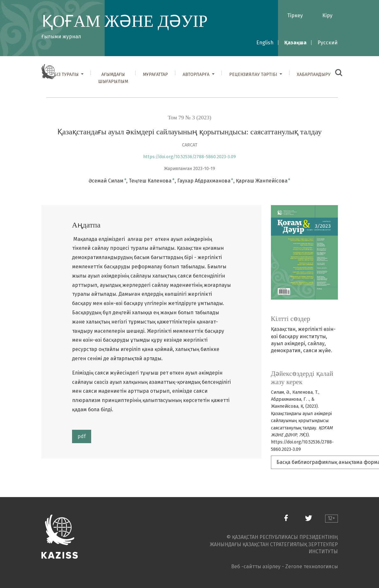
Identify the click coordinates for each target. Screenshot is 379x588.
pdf (82, 436)
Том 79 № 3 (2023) (189, 117)
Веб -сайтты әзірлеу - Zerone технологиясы (284, 566)
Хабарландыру (314, 74)
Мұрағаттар (155, 74)
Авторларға (197, 74)
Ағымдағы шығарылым (113, 78)
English (265, 43)
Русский (328, 43)
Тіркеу (295, 15)
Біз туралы (67, 74)
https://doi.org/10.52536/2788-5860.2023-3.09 (189, 157)
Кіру (327, 15)
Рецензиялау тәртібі (254, 74)
